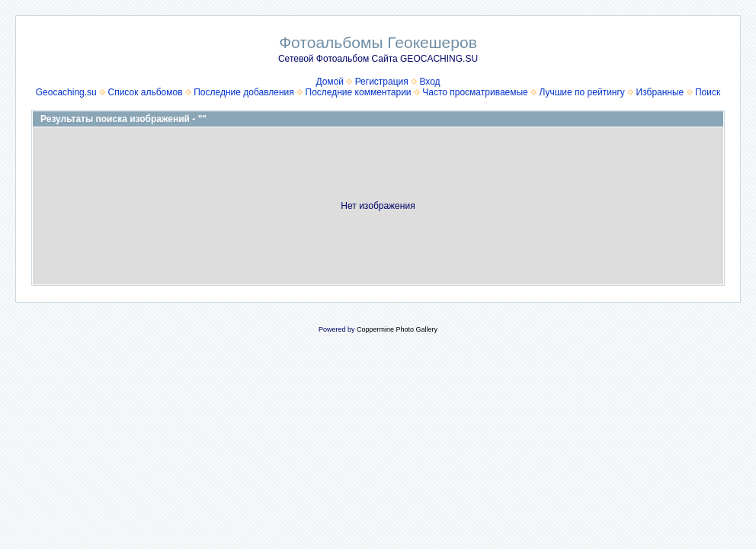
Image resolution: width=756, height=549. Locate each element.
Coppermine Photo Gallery (397, 329)
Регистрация (382, 82)
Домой (330, 82)
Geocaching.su (66, 92)
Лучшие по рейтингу (581, 92)
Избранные (660, 92)
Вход (429, 82)
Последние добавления (244, 92)
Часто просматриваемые (475, 92)
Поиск (708, 92)
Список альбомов (145, 92)
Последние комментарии (359, 92)
